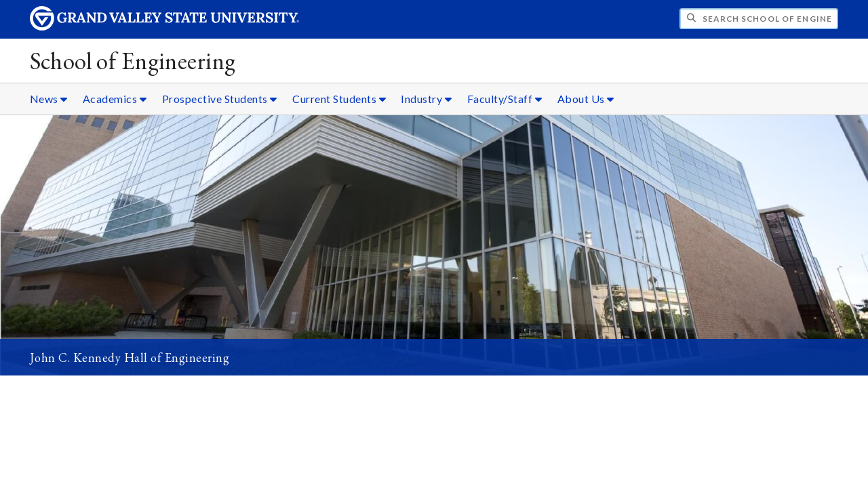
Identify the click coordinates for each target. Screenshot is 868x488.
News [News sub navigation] (49, 99)
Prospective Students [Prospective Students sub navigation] (220, 99)
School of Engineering (133, 61)
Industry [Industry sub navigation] (426, 99)
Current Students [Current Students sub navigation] (339, 99)
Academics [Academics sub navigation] (115, 99)
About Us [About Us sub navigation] (586, 99)
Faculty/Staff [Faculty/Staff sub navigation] (505, 99)
